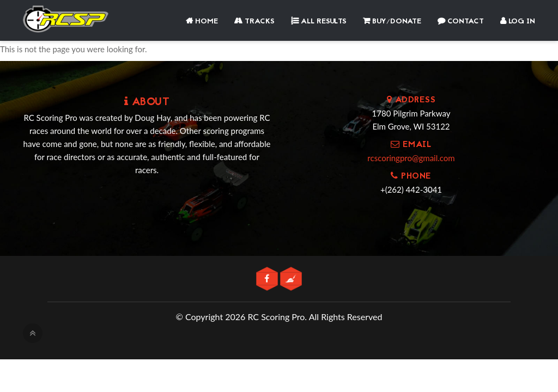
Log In (518, 22)
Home (202, 22)
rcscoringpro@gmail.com (411, 158)
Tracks (254, 22)
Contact (461, 22)
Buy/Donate (392, 22)
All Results (319, 22)
